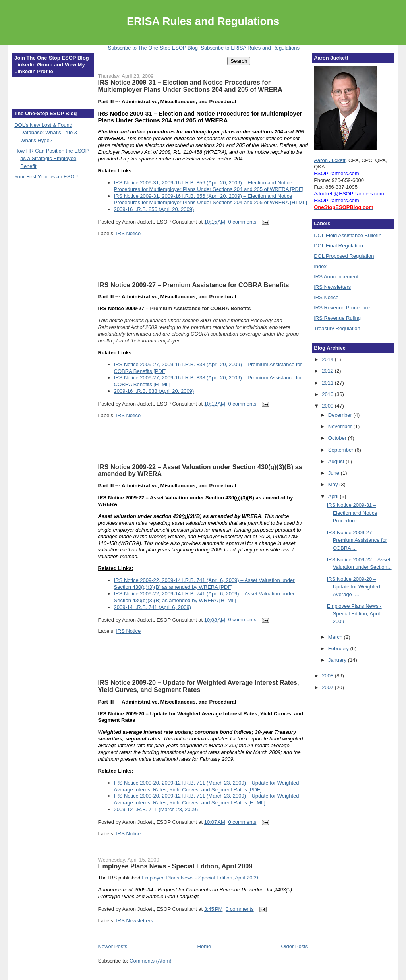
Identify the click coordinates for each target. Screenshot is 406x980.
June (334, 473)
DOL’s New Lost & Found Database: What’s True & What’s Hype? (46, 133)
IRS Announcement (336, 277)
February (339, 649)
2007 (328, 687)
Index (320, 266)
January (338, 660)
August (337, 461)
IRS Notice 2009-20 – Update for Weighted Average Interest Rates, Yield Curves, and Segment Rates (199, 686)
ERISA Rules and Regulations (203, 21)
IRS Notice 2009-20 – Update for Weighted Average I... (354, 587)
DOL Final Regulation (338, 246)
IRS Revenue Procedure (342, 308)
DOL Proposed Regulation (344, 256)
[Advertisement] (145, 269)
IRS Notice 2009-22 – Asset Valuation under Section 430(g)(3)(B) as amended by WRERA (200, 470)
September (341, 450)
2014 (328, 359)
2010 (328, 394)
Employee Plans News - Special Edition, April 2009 (175, 866)
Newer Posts (113, 946)
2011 (328, 383)
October (338, 438)
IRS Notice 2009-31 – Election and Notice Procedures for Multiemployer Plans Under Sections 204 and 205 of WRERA (190, 86)
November (341, 426)
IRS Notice (128, 233)
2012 (328, 371)
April (334, 496)
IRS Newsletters (134, 921)
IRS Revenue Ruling (337, 318)
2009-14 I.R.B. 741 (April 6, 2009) (153, 607)
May (334, 484)
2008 (328, 676)
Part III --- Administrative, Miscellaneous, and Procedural (167, 297)
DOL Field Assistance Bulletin (348, 235)
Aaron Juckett (330, 160)
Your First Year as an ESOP (46, 177)
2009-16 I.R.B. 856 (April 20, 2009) (154, 209)
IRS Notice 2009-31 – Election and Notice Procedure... (352, 513)
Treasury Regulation (337, 328)
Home (204, 946)
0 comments (242, 222)
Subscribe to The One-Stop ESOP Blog (153, 48)
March (336, 637)
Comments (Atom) (150, 961)
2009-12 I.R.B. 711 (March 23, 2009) (156, 809)
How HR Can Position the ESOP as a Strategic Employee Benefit (51, 159)
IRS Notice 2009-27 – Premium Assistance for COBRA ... (357, 540)
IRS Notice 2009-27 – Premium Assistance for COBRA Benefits (194, 285)
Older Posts (294, 946)
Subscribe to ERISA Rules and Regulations (250, 48)
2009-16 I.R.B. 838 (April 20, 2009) (154, 391)
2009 (328, 406)
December (341, 415)
